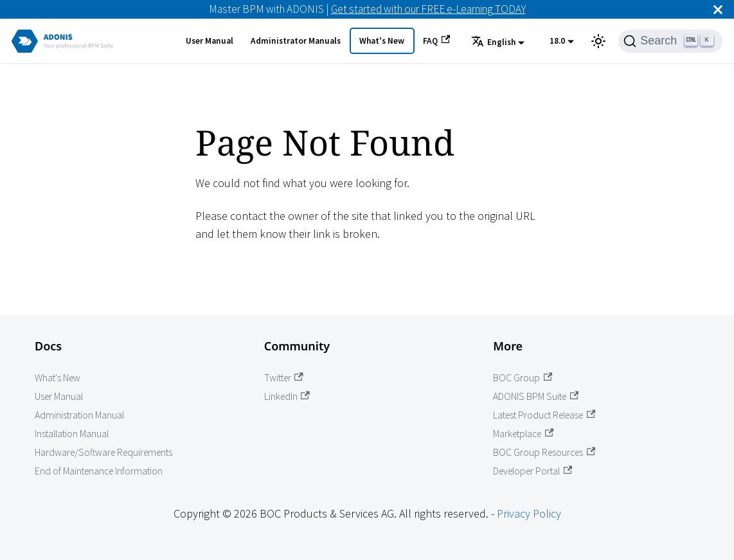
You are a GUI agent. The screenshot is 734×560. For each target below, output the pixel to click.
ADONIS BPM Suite (536, 396)
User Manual (210, 41)
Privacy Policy (529, 513)
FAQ (436, 41)
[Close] (718, 9)
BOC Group (523, 378)
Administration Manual (79, 415)
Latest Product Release (544, 415)
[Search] (670, 41)
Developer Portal (533, 471)
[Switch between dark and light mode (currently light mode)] (598, 41)
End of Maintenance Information (99, 471)
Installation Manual (72, 434)
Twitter (284, 378)
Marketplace (523, 434)
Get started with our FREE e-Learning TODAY (428, 9)
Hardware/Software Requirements (103, 452)
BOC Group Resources (544, 452)
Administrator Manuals (296, 41)
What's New (382, 41)
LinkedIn (287, 396)
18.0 (557, 41)
